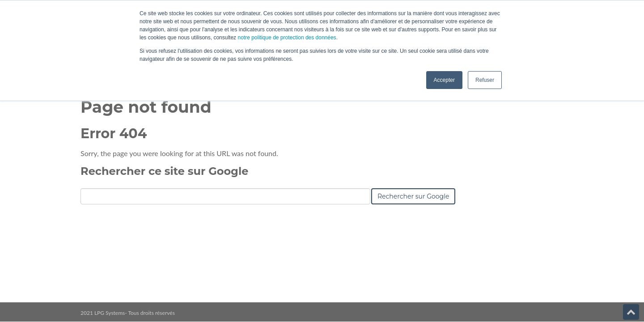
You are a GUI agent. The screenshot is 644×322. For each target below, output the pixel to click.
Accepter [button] (444, 80)
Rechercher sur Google (413, 196)
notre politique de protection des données (286, 38)
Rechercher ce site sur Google (164, 171)
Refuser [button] (485, 80)
